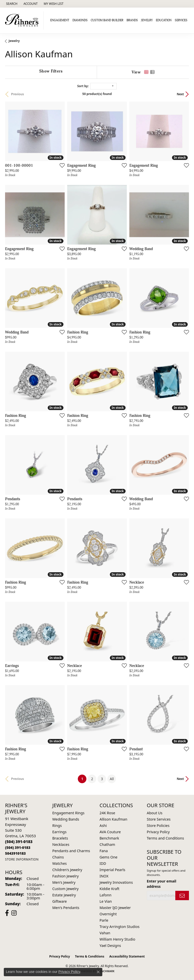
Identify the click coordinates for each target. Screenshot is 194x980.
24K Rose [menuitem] (107, 813)
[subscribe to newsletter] (182, 895)
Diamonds (80, 20)
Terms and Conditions (165, 838)
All (112, 779)
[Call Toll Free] (18, 847)
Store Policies (158, 826)
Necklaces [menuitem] (61, 844)
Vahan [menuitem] (105, 933)
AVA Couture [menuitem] (110, 832)
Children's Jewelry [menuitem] (67, 870)
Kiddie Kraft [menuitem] (110, 889)
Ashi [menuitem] (103, 826)
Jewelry (147, 20)
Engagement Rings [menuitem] (68, 813)
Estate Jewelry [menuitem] (64, 895)
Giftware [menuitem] (60, 901)
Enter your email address (162, 884)
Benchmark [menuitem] (109, 838)
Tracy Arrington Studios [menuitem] (119, 927)
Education (164, 20)
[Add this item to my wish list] (61, 165)
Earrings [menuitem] (59, 832)
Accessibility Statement (127, 956)
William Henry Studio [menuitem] (117, 939)
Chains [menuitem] (58, 857)
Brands (132, 20)
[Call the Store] (19, 842)
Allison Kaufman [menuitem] (113, 819)
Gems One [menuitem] (108, 857)
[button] (11, 4)
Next (180, 94)
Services (181, 20)
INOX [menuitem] (104, 876)
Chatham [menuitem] (107, 844)
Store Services (159, 819)
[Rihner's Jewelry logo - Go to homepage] (23, 20)
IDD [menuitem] (103, 863)
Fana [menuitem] (104, 851)
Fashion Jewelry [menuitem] (66, 876)
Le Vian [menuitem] (106, 901)
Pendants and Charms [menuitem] (71, 851)
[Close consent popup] (98, 972)
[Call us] (15, 853)
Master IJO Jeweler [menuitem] (115, 908)
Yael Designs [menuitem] (110, 946)
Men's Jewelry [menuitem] (64, 882)
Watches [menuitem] (59, 863)
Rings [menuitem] (57, 826)
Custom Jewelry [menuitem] (65, 889)
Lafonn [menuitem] (105, 895)
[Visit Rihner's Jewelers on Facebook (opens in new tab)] (7, 913)
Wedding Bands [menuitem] (66, 819)
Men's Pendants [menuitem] (66, 908)
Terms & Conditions (90, 956)
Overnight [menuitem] (108, 914)
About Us (155, 813)
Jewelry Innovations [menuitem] (116, 882)
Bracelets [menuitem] (60, 838)
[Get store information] (22, 859)
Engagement (60, 20)
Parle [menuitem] (104, 920)
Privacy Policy (158, 832)
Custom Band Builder (107, 20)
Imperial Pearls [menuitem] (112, 870)
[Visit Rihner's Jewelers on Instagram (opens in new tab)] (14, 913)
